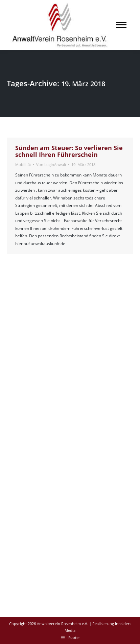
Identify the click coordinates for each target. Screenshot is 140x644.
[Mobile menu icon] (121, 25)
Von (51, 164)
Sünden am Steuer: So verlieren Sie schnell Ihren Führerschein (69, 151)
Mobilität (23, 164)
